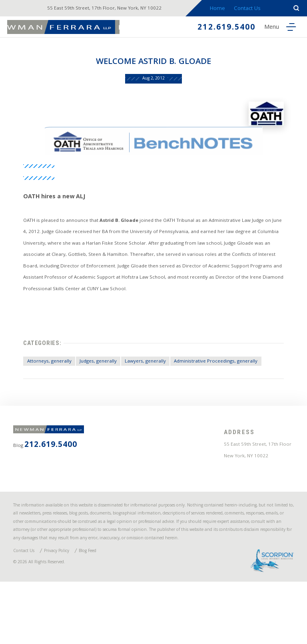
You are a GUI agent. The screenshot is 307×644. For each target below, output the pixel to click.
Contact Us (253, 9)
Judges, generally (100, 374)
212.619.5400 (218, 29)
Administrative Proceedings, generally (234, 374)
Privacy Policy (67, 608)
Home (223, 9)
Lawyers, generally (154, 374)
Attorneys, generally (44, 374)
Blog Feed (105, 608)
